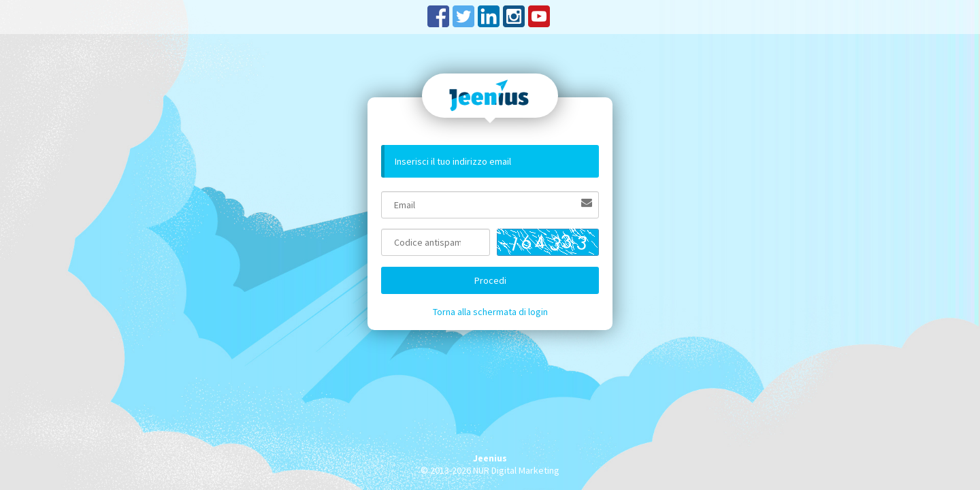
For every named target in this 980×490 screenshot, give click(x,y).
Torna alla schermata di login (490, 312)
